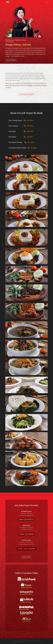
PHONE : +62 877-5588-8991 (26, 549)
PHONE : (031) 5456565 (26, 534)
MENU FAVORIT (11, 60)
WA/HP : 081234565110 (26, 519)
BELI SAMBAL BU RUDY (26, 94)
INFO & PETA (26, 557)
